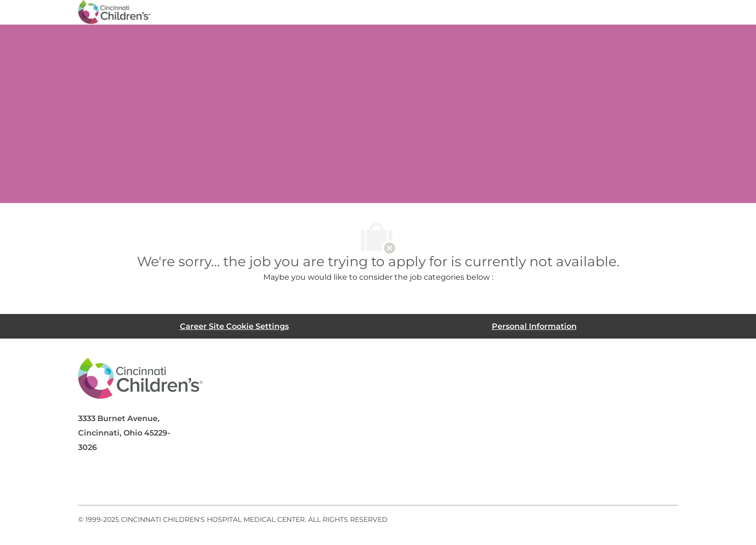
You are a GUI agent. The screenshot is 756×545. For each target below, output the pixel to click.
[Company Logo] (114, 12)
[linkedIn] (128, 482)
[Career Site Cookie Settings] (234, 326)
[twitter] (167, 482)
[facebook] (90, 482)
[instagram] (205, 482)
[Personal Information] (534, 326)
